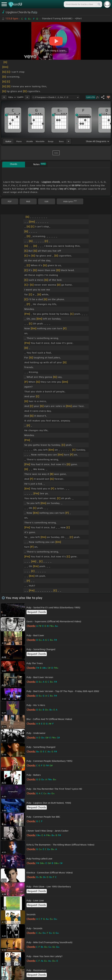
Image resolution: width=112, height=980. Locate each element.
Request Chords (37, 612)
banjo (51, 141)
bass (61, 141)
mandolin (40, 141)
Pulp (34, 12)
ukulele (30, 141)
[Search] (99, 4)
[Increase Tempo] (27, 97)
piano (19, 141)
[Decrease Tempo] (4, 97)
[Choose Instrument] (69, 141)
